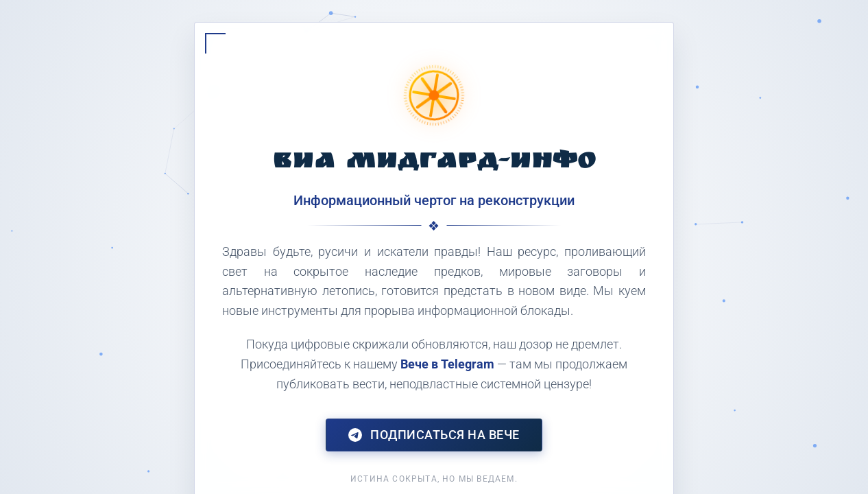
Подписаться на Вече (434, 435)
